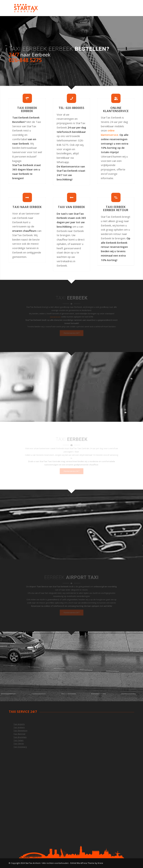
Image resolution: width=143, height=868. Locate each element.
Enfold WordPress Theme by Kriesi (87, 863)
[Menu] (129, 8)
